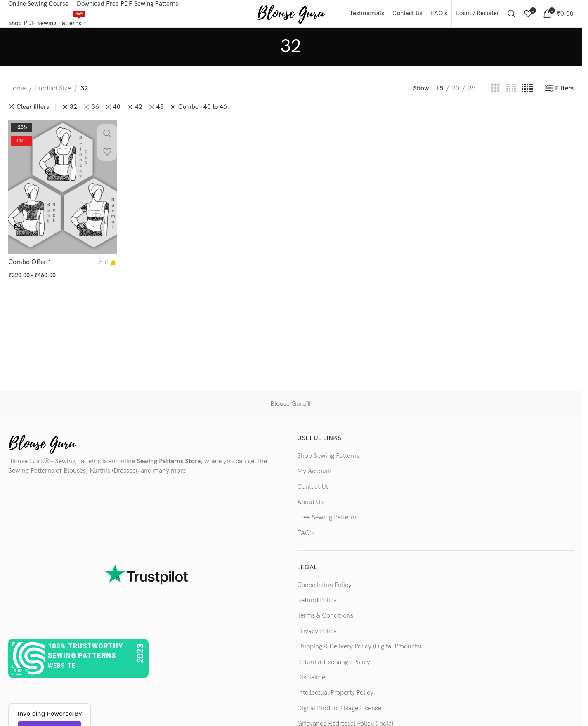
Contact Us (313, 493)
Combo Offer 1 (30, 266)
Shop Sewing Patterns (328, 462)
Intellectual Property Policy (335, 699)
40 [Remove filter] (117, 113)
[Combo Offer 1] (61, 191)
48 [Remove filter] (160, 113)
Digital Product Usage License (339, 714)
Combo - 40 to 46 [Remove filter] (203, 113)
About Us (310, 508)
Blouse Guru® (291, 410)
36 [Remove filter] (95, 113)
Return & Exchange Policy (334, 668)
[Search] (512, 16)
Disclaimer (312, 683)
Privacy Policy (317, 637)
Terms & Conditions (325, 622)
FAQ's (306, 539)
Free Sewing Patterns (327, 524)
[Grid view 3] (495, 94)
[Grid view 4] (511, 94)
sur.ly (20, 677)
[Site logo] (291, 16)
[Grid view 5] (527, 94)
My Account (314, 477)
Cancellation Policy (324, 591)
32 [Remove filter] (73, 113)
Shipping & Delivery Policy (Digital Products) (359, 652)
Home (17, 94)
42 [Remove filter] (139, 113)
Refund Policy (317, 606)
